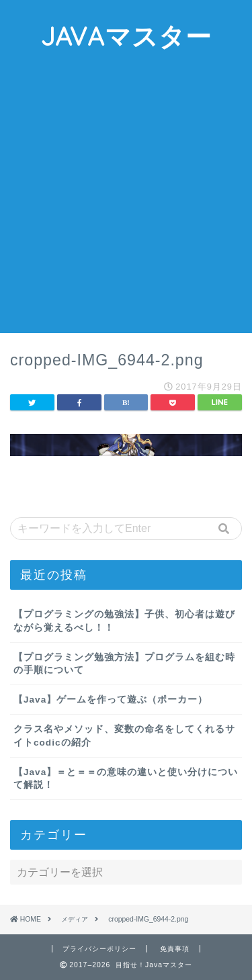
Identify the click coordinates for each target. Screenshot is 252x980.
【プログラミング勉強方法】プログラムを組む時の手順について (124, 664)
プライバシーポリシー (99, 949)
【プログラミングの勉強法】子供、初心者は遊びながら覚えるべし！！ (124, 621)
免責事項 (175, 949)
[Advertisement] (126, 201)
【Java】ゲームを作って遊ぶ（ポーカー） (111, 700)
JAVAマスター (126, 36)
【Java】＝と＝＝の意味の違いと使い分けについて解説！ (126, 778)
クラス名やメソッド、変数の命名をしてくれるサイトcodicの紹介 (124, 736)
